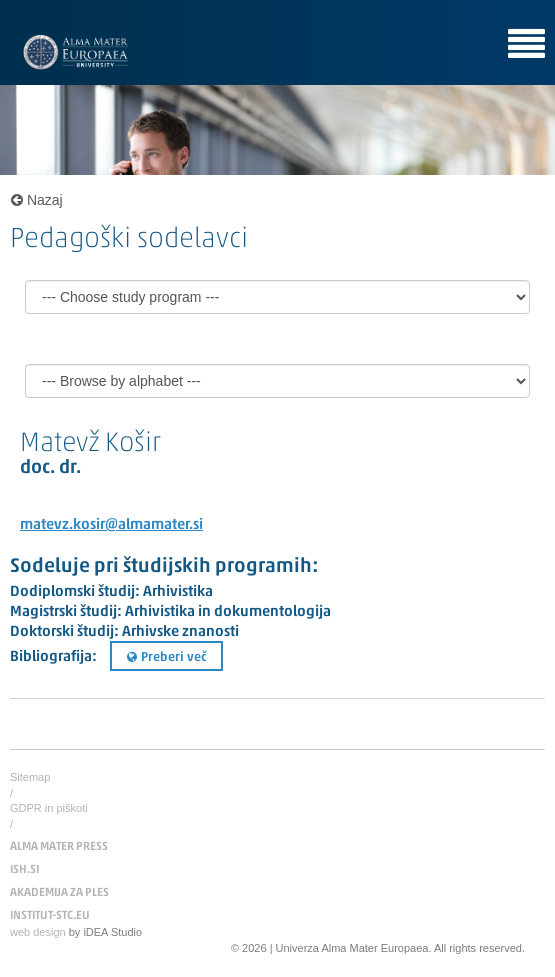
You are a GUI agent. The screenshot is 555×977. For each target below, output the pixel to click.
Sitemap (30, 777)
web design (38, 932)
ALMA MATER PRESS (59, 847)
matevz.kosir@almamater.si (111, 525)
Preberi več (166, 657)
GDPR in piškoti (49, 808)
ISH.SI (24, 870)
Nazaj (37, 200)
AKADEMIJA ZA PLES (59, 893)
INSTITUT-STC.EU (50, 916)
